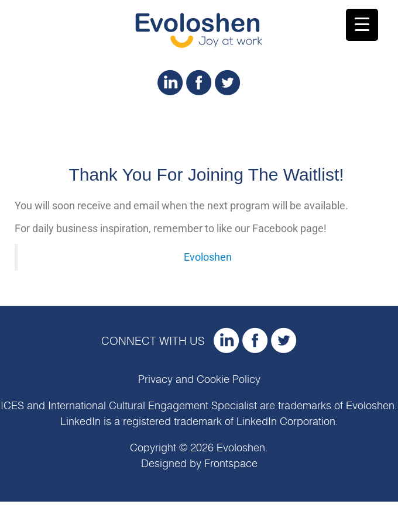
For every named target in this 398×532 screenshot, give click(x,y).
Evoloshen (208, 257)
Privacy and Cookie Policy (199, 380)
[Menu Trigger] (362, 25)
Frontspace (231, 464)
